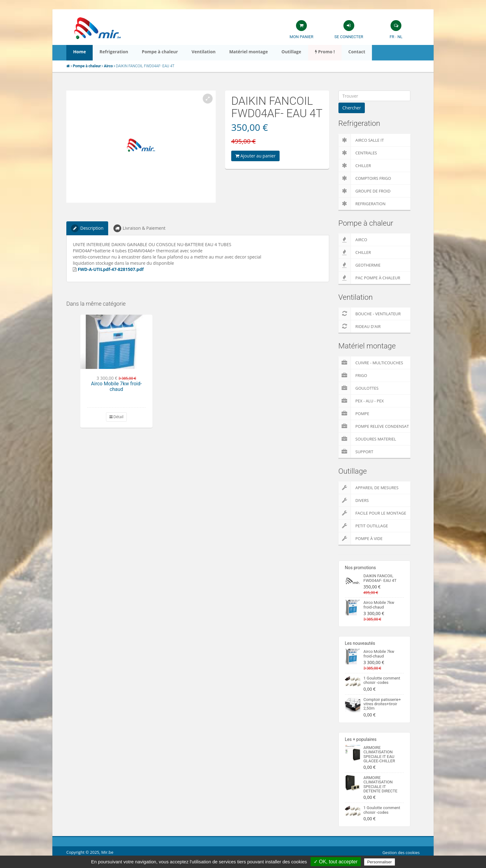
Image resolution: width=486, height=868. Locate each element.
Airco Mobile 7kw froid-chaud (117, 386)
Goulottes (359, 388)
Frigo (353, 375)
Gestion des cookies (401, 852)
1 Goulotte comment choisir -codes (382, 680)
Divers (354, 500)
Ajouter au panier (255, 156)
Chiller (355, 166)
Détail (117, 417)
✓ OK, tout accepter (336, 862)
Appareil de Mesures (369, 488)
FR (392, 37)
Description (87, 228)
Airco (353, 240)
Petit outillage (363, 526)
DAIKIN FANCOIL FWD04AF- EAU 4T (380, 578)
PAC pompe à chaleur (369, 278)
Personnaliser (380, 862)
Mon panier (301, 37)
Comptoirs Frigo (365, 178)
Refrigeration (362, 204)
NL (400, 37)
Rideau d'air (360, 326)
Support (356, 452)
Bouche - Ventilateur (370, 314)
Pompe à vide (361, 538)
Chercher (352, 108)
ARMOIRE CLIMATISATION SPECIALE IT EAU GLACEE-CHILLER (379, 754)
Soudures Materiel (367, 439)
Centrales (358, 153)
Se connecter (349, 37)
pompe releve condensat (374, 426)
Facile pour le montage (372, 513)
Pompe (354, 414)
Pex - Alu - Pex (361, 401)
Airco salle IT (361, 140)
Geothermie (360, 265)
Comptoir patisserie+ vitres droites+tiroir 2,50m (382, 704)
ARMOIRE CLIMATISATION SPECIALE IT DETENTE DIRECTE (381, 784)
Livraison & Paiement (139, 228)
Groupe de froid (365, 191)
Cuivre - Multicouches (371, 363)
